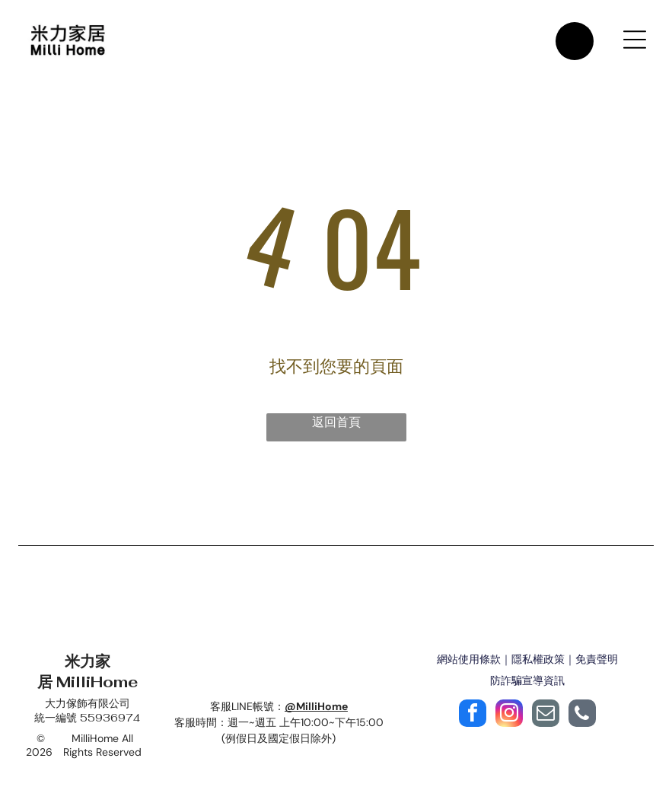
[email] (546, 715)
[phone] (582, 715)
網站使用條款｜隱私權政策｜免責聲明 (527, 659)
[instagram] (509, 715)
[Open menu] (635, 40)
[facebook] (473, 715)
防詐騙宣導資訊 (527, 680)
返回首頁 (336, 422)
